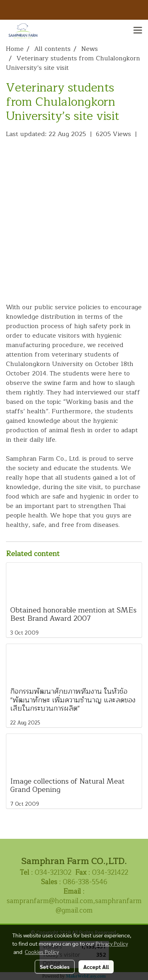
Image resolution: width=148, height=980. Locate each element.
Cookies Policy (42, 952)
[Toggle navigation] (138, 31)
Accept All (96, 967)
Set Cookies (55, 967)
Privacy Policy (112, 943)
